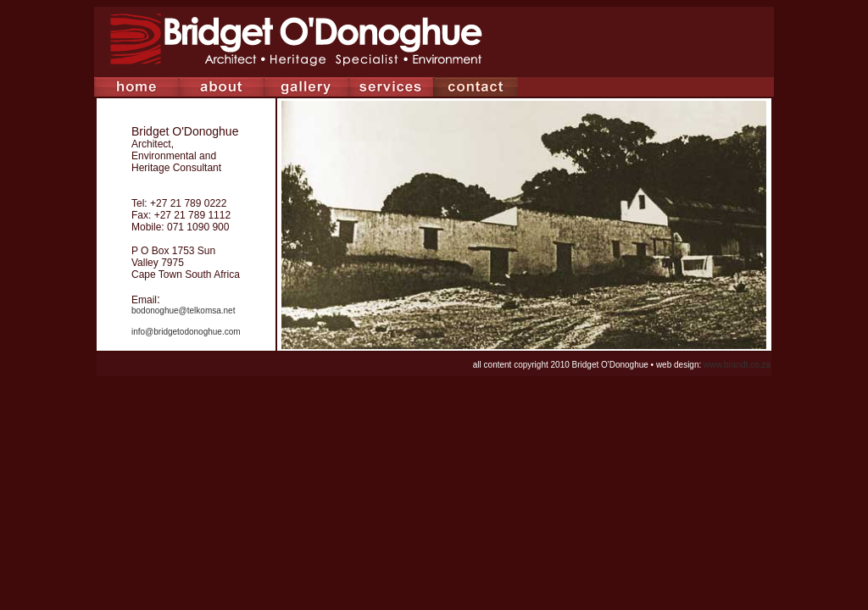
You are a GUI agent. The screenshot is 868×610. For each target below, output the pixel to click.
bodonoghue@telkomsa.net (183, 311)
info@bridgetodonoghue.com (186, 332)
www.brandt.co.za (737, 365)
